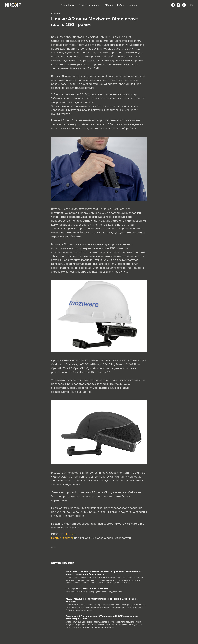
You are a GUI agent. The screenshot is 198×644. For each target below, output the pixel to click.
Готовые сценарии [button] (89, 5)
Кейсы (121, 5)
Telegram (69, 534)
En (192, 5)
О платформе (68, 5)
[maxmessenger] (178, 5)
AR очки (109, 5)
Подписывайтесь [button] (62, 538)
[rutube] (184, 5)
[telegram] (173, 5)
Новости (133, 5)
